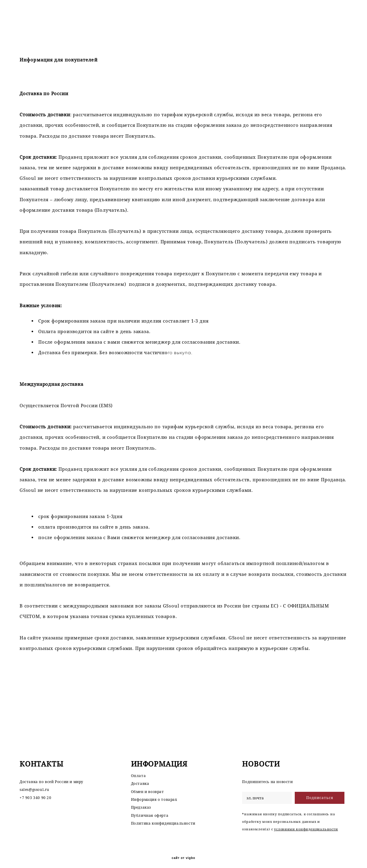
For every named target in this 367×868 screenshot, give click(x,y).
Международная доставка (51, 384)
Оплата (138, 771)
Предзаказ (141, 803)
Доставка (140, 779)
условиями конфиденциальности (306, 825)
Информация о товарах (154, 795)
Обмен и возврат (148, 787)
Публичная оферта (150, 811)
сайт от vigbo (183, 854)
